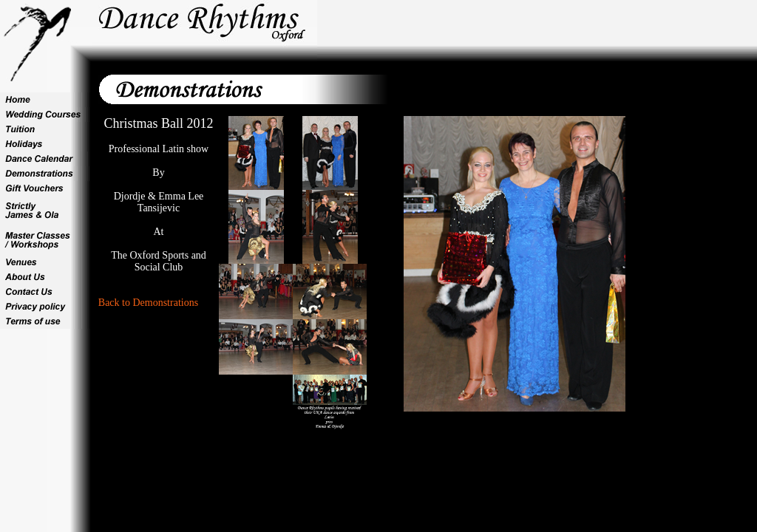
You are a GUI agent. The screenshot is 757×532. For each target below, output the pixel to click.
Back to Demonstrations (148, 303)
